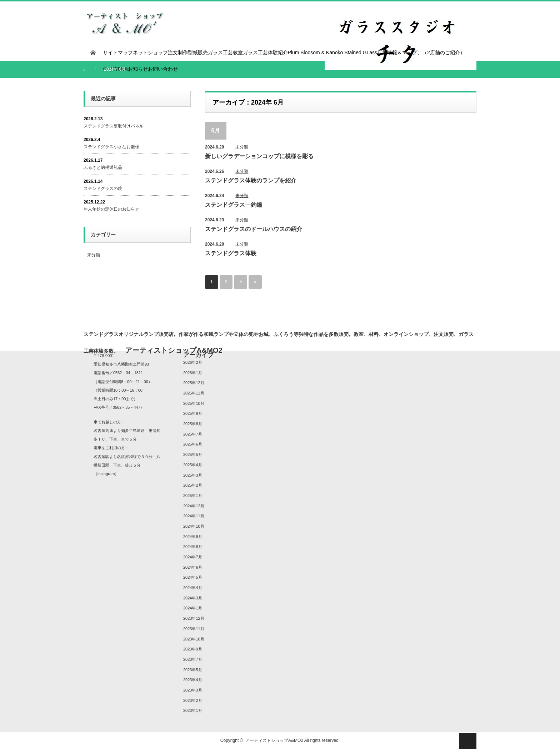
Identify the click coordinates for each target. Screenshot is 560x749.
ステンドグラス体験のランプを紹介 (251, 180)
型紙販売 (198, 52)
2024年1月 (193, 608)
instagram (106, 474)
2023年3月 (193, 690)
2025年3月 (193, 475)
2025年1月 (193, 496)
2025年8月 (193, 424)
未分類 (242, 147)
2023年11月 (194, 629)
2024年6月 (193, 567)
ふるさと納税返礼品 (103, 167)
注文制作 (178, 52)
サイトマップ (118, 52)
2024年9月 (193, 537)
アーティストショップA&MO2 (274, 740)
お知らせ (138, 69)
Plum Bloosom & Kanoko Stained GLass (333, 52)
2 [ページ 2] (226, 282)
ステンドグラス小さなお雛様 (111, 147)
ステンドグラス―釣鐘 (234, 205)
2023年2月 (193, 700)
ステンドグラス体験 (231, 253)
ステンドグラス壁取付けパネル (114, 126)
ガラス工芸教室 (225, 52)
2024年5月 (193, 577)
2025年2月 (193, 485)
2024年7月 (193, 557)
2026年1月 (193, 373)
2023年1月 (193, 710)
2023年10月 (194, 639)
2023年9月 (193, 649)
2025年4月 (193, 465)
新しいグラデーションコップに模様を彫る (259, 156)
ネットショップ (150, 52)
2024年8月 (193, 547)
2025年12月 (194, 383)
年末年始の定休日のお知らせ (111, 209)
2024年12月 (194, 506)
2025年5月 (193, 454)
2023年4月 (193, 680)
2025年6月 (193, 444)
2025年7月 (193, 434)
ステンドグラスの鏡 (103, 188)
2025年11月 (194, 393)
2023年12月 (194, 618)
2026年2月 (193, 362)
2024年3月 (193, 598)
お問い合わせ (163, 69)
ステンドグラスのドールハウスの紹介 (254, 229)
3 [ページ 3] (241, 282)
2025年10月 (194, 403)
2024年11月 (194, 516)
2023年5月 (193, 670)
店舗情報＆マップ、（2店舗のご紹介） (421, 52)
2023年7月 (193, 659)
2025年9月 (193, 413)
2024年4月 (193, 588)
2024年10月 (194, 526)
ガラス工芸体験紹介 (265, 52)
